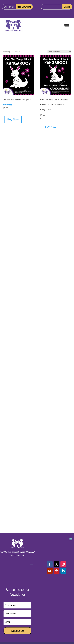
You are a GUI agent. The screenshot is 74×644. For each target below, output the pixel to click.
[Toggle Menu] (67, 26)
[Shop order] (59, 52)
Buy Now (13, 119)
